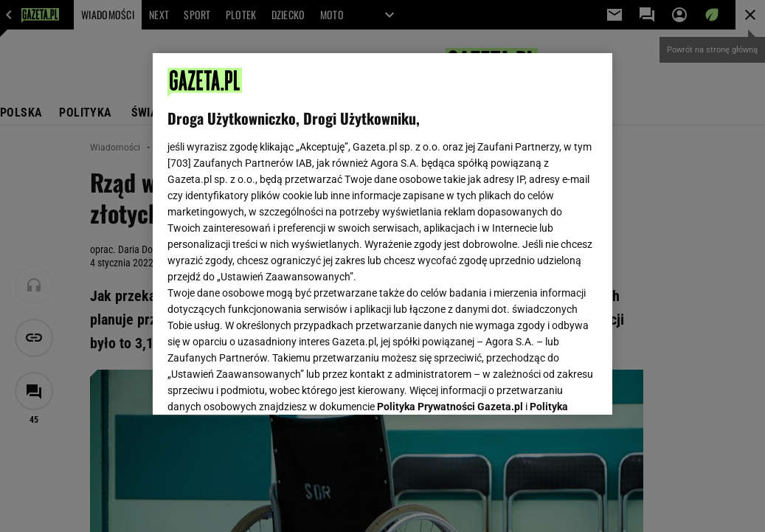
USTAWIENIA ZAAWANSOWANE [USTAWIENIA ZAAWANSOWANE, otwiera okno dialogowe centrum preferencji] (264, 385)
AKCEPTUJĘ (547, 386)
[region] (382, 234)
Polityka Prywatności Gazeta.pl (450, 219)
